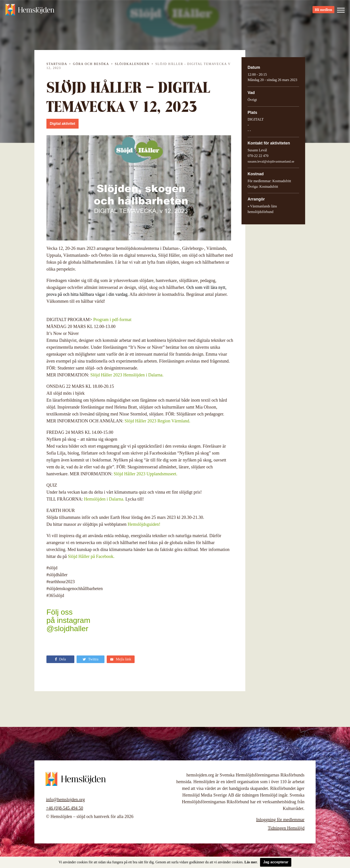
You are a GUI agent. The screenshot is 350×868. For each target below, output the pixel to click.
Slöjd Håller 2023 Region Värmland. (157, 421)
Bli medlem (323, 11)
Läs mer (251, 862)
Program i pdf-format (112, 319)
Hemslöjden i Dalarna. (104, 499)
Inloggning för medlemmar (280, 820)
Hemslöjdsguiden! (144, 524)
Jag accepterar (276, 862)
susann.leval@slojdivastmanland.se (271, 161)
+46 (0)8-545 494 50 (65, 808)
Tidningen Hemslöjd (286, 828)
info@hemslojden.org (65, 799)
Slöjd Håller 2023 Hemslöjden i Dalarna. (127, 375)
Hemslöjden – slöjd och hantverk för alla (30, 11)
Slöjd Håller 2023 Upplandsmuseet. (146, 474)
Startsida (57, 64)
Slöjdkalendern (132, 64)
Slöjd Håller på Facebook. (91, 556)
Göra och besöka (91, 64)
